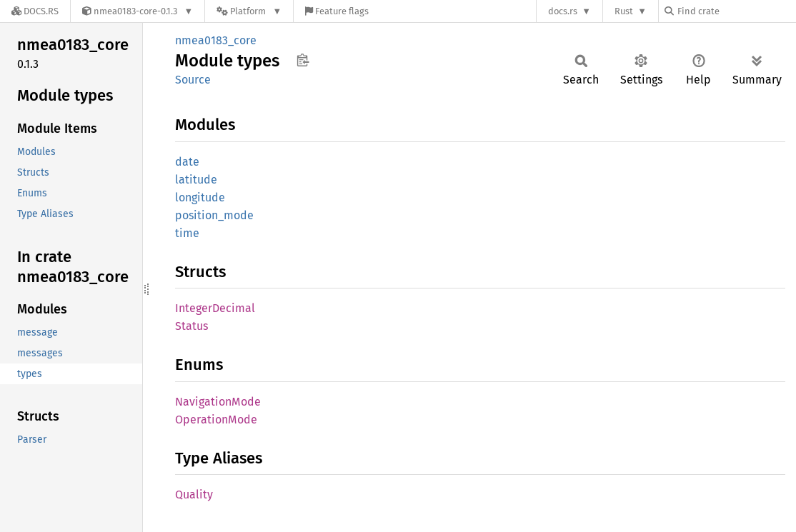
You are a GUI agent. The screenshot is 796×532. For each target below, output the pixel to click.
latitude (196, 180)
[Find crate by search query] (736, 11)
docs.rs (563, 11)
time (187, 233)
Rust (624, 11)
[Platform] (249, 11)
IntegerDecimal (215, 308)
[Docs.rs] (35, 11)
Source (193, 80)
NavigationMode (218, 402)
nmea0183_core (216, 40)
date (187, 162)
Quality (194, 495)
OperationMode (216, 420)
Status (191, 326)
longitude (200, 197)
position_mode (214, 215)
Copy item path (303, 60)
